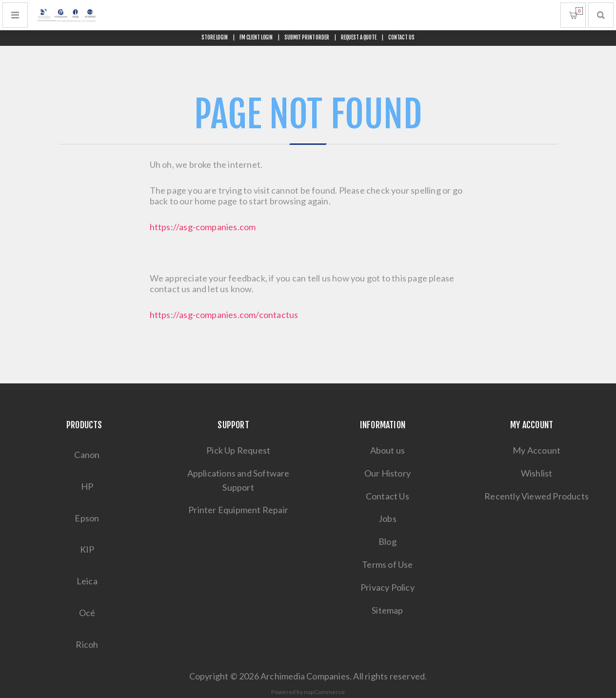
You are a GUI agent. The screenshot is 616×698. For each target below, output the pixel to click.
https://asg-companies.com (203, 227)
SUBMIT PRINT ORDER (307, 38)
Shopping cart (579, 11)
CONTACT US (401, 38)
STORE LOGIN (215, 38)
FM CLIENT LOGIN (256, 38)
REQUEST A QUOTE (359, 38)
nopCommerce (324, 692)
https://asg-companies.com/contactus (224, 315)
